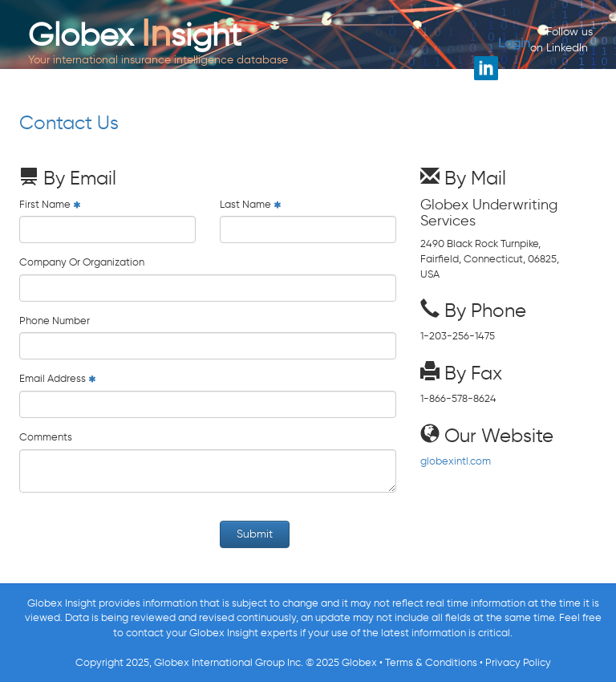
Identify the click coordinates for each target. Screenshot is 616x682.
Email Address (53, 378)
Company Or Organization (82, 262)
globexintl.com (456, 461)
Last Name (245, 204)
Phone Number (55, 321)
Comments (46, 437)
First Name (45, 204)
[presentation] (141, 536)
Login (514, 43)
